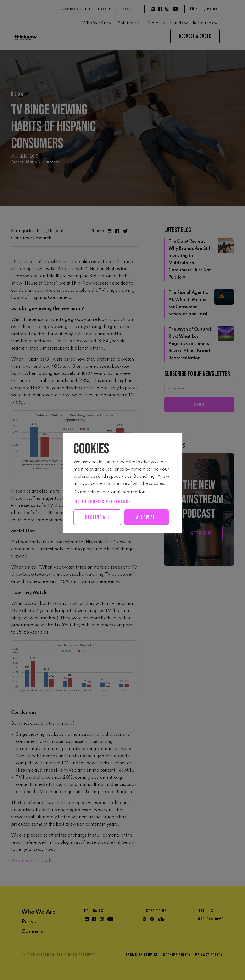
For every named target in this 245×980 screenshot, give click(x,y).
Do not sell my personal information (109, 492)
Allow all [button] (100, 533)
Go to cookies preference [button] (103, 502)
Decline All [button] (98, 517)
